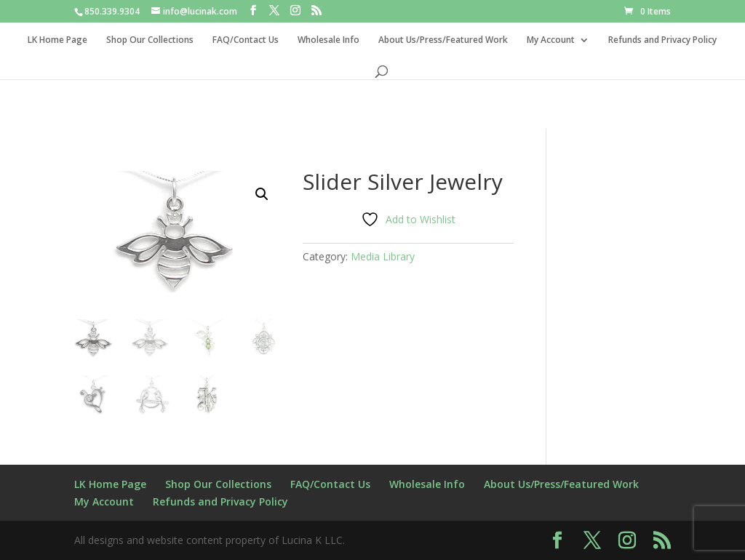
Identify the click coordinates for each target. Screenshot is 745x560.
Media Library (383, 256)
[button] (262, 194)
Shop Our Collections (150, 40)
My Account (551, 40)
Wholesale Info (328, 40)
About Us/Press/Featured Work (443, 40)
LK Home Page (57, 40)
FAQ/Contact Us (246, 40)
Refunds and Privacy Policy (662, 40)
